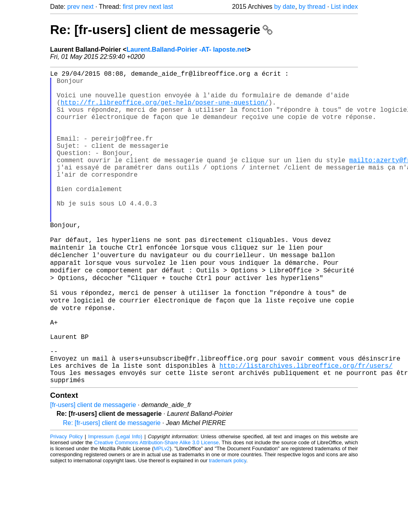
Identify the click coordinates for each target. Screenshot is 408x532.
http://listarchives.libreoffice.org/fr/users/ (306, 427)
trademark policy (227, 526)
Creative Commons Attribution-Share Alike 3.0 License (157, 508)
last (168, 7)
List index (344, 7)
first (128, 7)
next (87, 7)
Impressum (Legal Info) (115, 502)
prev (74, 7)
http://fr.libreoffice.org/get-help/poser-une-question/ (164, 110)
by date (285, 7)
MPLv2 (162, 514)
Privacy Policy (66, 502)
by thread (312, 7)
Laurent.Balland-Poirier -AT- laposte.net (187, 49)
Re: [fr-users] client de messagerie (161, 30)
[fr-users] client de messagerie (93, 470)
